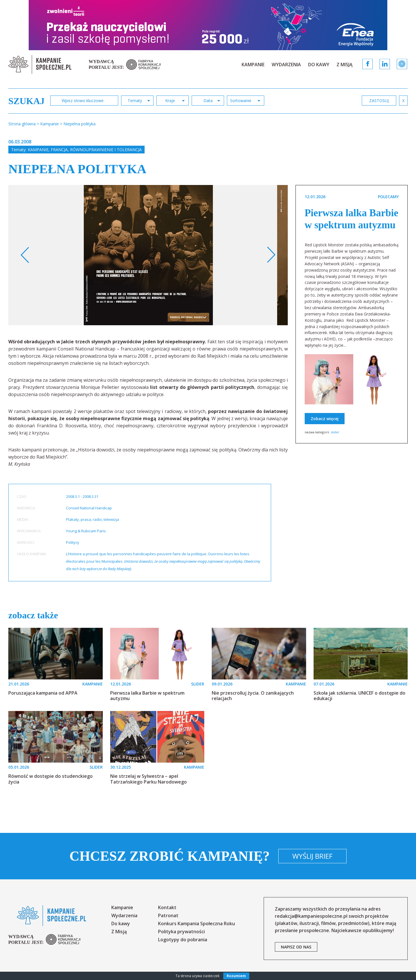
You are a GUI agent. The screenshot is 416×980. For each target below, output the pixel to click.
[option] (148, 255)
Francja (59, 150)
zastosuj (379, 101)
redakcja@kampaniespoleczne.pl (311, 916)
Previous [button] (25, 255)
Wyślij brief (312, 856)
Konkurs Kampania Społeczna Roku (197, 924)
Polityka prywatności (181, 932)
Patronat (168, 915)
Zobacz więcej (325, 419)
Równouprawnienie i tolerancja (106, 150)
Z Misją (345, 65)
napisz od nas (296, 947)
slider (335, 432)
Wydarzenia (286, 65)
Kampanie (253, 65)
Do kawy (319, 65)
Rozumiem (236, 976)
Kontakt (167, 907)
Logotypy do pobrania (183, 940)
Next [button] (271, 255)
